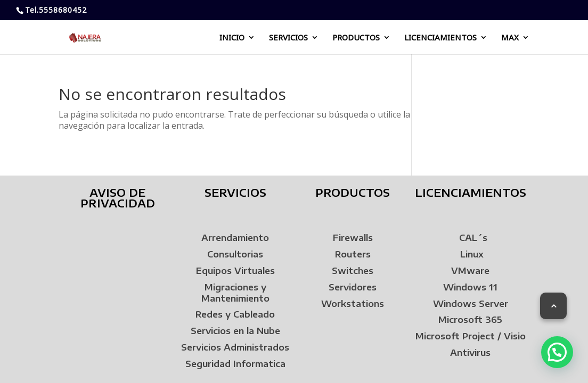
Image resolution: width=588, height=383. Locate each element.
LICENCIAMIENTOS (440, 38)
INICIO (232, 38)
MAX (510, 38)
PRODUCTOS (356, 38)
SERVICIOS (288, 38)
